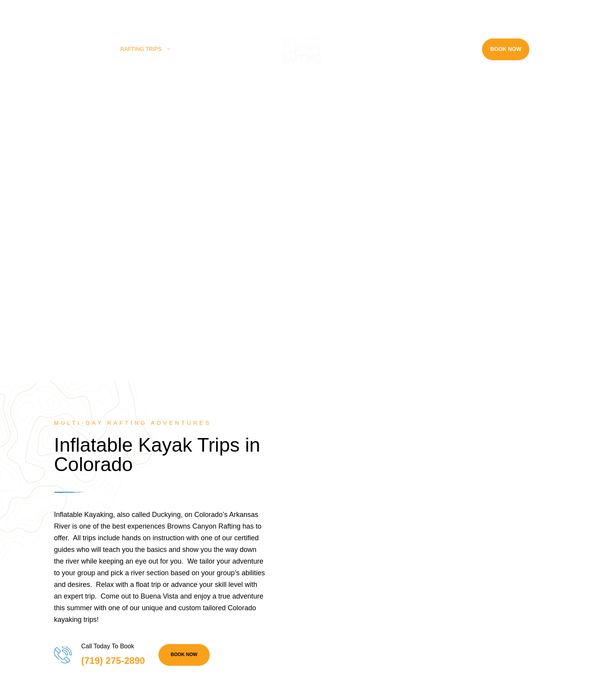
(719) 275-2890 (166, 9)
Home (96, 49)
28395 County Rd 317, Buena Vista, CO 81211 (75, 9)
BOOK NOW (184, 655)
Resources (448, 49)
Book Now (506, 49)
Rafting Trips (141, 49)
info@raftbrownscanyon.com (235, 9)
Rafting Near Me (382, 49)
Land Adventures (212, 49)
